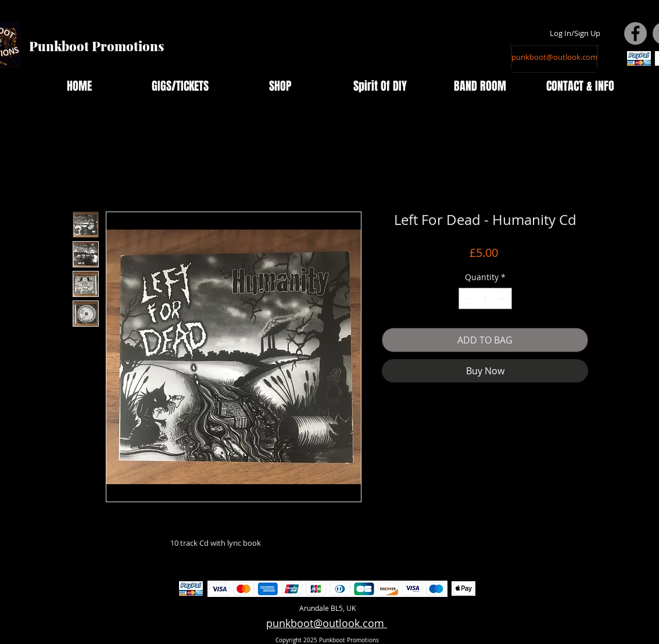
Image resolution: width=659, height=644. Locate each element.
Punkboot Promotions (96, 46)
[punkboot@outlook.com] (554, 57)
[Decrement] (468, 298)
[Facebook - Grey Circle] (635, 33)
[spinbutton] (485, 298)
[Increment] (503, 298)
